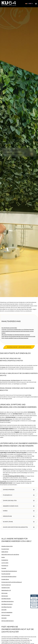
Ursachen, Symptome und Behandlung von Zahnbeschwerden (18, 330)
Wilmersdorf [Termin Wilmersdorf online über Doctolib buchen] (34, 604)
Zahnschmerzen (6, 380)
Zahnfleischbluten (15, 380)
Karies (4, 367)
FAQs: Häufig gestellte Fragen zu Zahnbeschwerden (15, 338)
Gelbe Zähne (5, 552)
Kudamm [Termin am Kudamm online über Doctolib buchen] (34, 598)
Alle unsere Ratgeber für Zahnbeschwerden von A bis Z (16, 335)
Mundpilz (4, 568)
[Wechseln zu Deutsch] (27, 4)
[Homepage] (9, 6)
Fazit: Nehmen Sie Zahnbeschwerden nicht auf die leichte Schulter (18, 336)
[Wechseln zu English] (31, 4)
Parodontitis (3, 481)
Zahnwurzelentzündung (6, 419)
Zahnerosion (5, 596)
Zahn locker (4, 593)
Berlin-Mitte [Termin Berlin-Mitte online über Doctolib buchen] (34, 601)
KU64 (34, 421)
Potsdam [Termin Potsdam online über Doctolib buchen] (34, 607)
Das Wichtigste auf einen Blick (9, 328)
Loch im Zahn (5, 563)
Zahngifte (4, 610)
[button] (36, 4)
